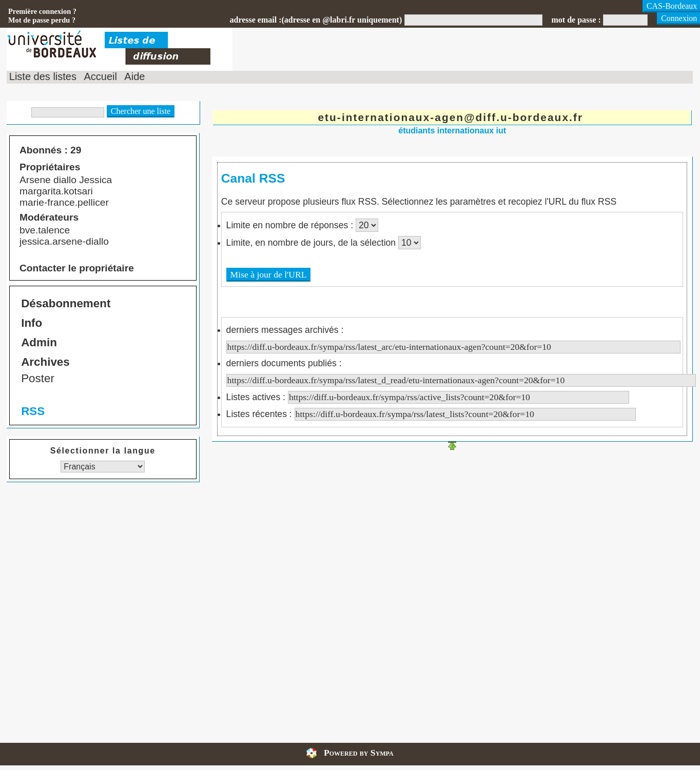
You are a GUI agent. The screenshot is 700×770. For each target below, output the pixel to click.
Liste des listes (43, 76)
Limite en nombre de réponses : (291, 225)
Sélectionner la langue (103, 451)
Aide (134, 76)
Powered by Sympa (359, 753)
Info (32, 323)
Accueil (100, 76)
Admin (39, 342)
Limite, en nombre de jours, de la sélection (312, 243)
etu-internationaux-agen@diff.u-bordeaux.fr (450, 117)
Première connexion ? (42, 11)
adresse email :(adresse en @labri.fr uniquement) (316, 20)
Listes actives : (428, 397)
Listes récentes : (431, 414)
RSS (33, 411)
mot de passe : (576, 20)
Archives (45, 362)
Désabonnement (66, 303)
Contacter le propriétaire (77, 268)
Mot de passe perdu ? (42, 20)
